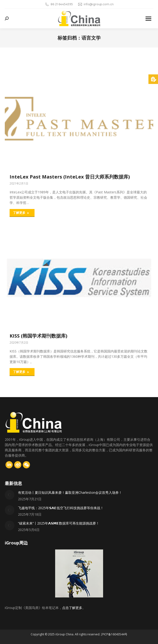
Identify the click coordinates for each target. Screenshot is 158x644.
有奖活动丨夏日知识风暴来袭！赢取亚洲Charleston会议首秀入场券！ (70, 492)
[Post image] (10, 495)
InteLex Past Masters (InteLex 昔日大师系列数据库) (70, 177)
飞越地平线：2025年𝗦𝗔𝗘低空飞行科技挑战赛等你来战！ (61, 508)
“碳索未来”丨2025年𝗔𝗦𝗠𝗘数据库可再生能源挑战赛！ (59, 523)
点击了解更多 (72, 608)
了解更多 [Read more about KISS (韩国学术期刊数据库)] (21, 372)
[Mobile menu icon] (148, 19)
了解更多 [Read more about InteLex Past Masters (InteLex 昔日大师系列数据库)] (21, 213)
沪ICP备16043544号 (114, 634)
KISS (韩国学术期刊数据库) (38, 336)
